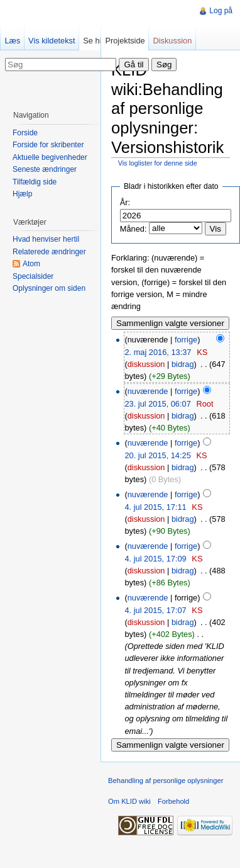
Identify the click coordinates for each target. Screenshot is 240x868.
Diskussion (172, 41)
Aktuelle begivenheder (50, 157)
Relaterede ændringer (49, 252)
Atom (31, 264)
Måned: (134, 229)
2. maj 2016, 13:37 (158, 352)
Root (205, 404)
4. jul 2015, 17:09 (155, 559)
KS (202, 352)
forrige (186, 340)
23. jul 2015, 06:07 (157, 404)
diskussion (146, 364)
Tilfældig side (35, 182)
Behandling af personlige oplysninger (166, 781)
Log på (221, 11)
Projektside (125, 41)
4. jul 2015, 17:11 (155, 507)
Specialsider (33, 276)
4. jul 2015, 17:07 (155, 610)
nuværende (148, 391)
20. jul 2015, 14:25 (157, 455)
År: (125, 202)
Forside (25, 133)
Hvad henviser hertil (46, 239)
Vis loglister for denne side (158, 163)
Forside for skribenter (48, 145)
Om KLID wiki (129, 801)
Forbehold (173, 801)
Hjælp (22, 194)
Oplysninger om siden (49, 288)
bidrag (183, 364)
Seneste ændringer (45, 169)
